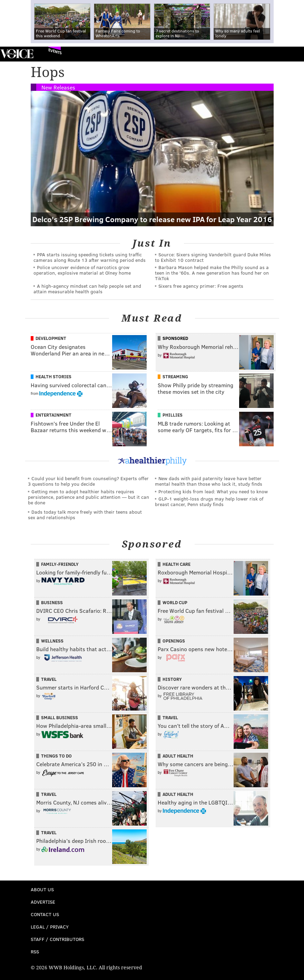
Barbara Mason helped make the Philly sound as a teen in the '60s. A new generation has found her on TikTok (212, 273)
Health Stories (53, 377)
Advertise (43, 902)
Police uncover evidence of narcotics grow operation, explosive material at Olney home (82, 270)
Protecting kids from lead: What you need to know (213, 491)
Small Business (60, 717)
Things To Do (56, 756)
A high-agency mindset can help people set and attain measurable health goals (87, 289)
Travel (49, 679)
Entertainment (53, 415)
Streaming (175, 377)
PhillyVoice (17, 54)
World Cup (175, 602)
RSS (35, 952)
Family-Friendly (60, 564)
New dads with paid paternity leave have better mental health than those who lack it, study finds (209, 481)
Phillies (173, 415)
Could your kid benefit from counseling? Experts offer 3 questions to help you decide (88, 481)
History (172, 679)
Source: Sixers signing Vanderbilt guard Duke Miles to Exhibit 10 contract (213, 257)
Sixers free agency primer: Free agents (201, 286)
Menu (293, 54)
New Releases (58, 87)
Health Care (176, 564)
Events (55, 51)
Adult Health (178, 756)
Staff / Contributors (57, 939)
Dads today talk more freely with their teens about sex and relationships (85, 515)
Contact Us (45, 914)
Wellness (52, 641)
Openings (174, 641)
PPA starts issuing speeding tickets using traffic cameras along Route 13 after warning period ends (90, 257)
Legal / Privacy (50, 927)
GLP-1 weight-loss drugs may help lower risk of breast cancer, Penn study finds (209, 501)
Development (51, 338)
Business (52, 602)
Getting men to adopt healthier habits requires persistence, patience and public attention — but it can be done (89, 497)
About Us (42, 889)
